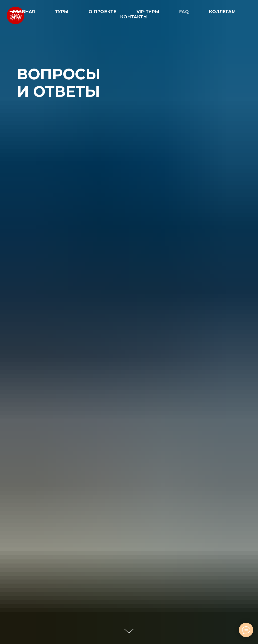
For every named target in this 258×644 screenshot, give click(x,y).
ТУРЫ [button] (62, 12)
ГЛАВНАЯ (24, 12)
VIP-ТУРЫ (148, 12)
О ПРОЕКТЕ (103, 12)
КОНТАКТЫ (134, 17)
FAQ (184, 12)
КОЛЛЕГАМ (222, 12)
